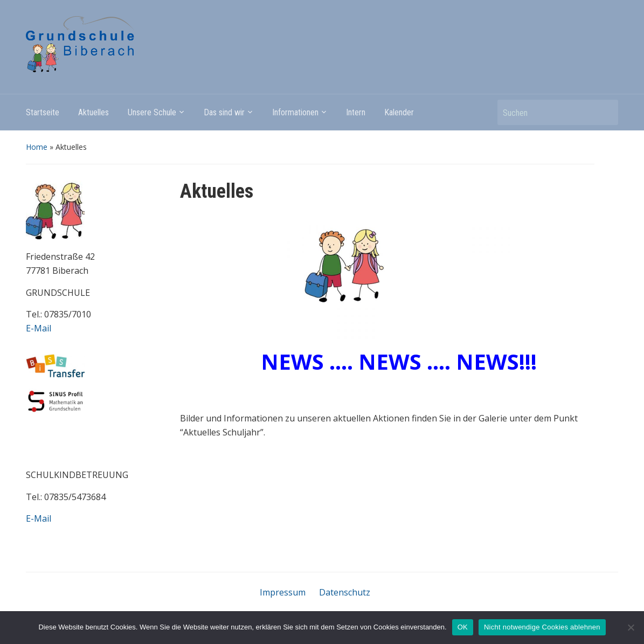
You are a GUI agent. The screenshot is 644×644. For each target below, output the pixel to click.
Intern (356, 112)
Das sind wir (224, 112)
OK (463, 627)
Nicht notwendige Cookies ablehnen (542, 627)
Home (37, 147)
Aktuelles (94, 112)
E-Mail (39, 328)
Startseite (43, 112)
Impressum (283, 592)
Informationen (295, 112)
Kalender (399, 112)
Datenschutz (345, 592)
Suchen (605, 112)
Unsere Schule (152, 112)
